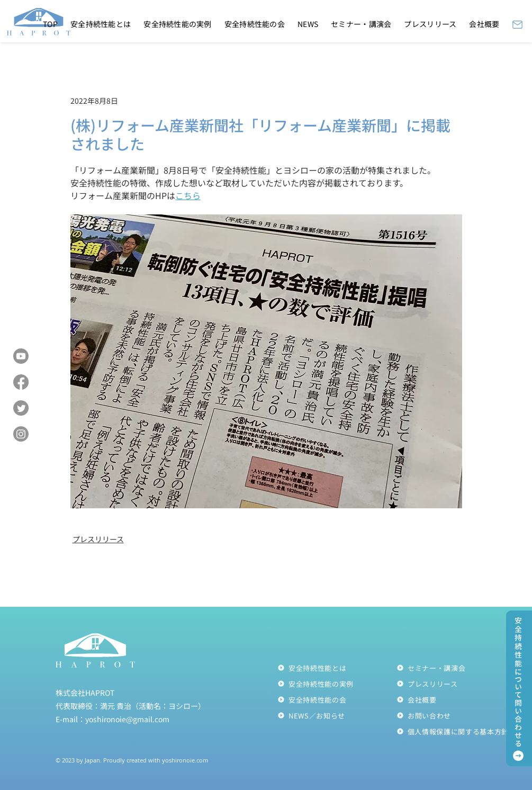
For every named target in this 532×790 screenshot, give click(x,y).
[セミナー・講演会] (456, 668)
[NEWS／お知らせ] (337, 715)
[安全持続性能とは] (337, 668)
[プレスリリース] (456, 684)
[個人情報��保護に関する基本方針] (456, 731)
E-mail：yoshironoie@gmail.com (112, 719)
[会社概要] (456, 699)
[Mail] (518, 24)
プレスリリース (98, 539)
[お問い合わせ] (456, 715)
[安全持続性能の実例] (337, 684)
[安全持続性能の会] (337, 699)
